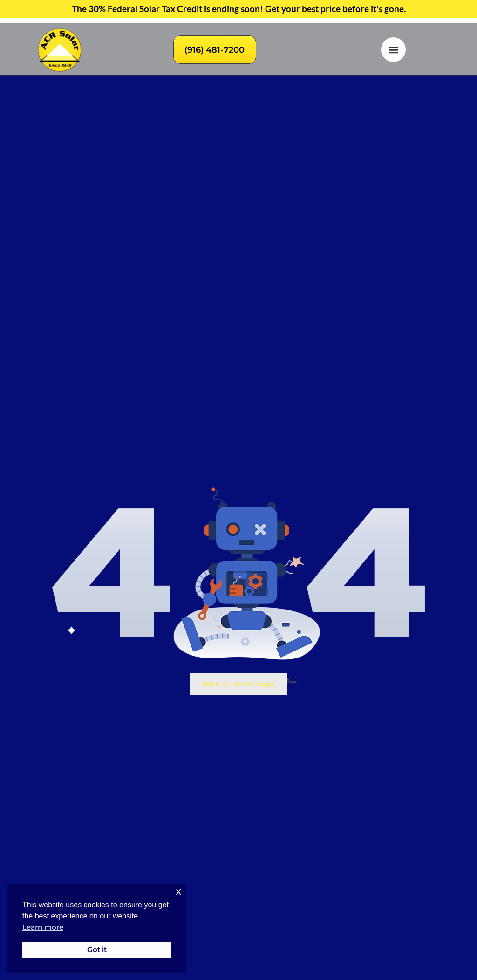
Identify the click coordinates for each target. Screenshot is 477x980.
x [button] (179, 891)
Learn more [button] (43, 927)
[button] (393, 50)
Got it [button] (97, 949)
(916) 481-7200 (215, 50)
